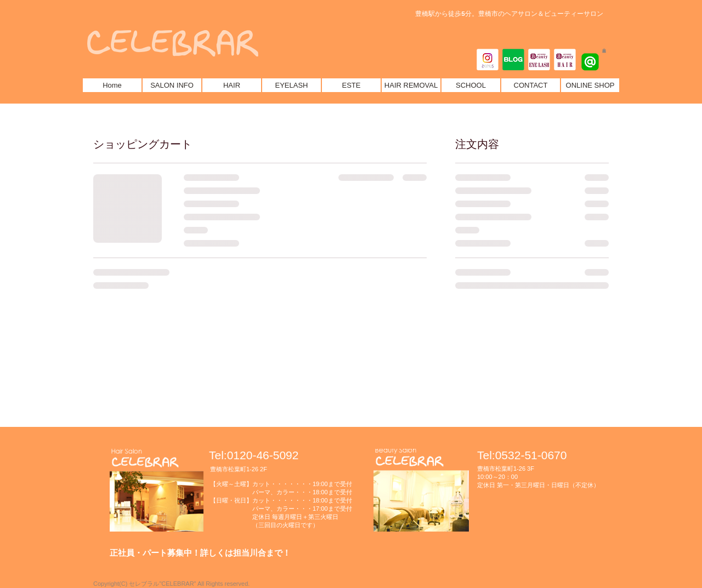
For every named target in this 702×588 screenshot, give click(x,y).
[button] (604, 50)
